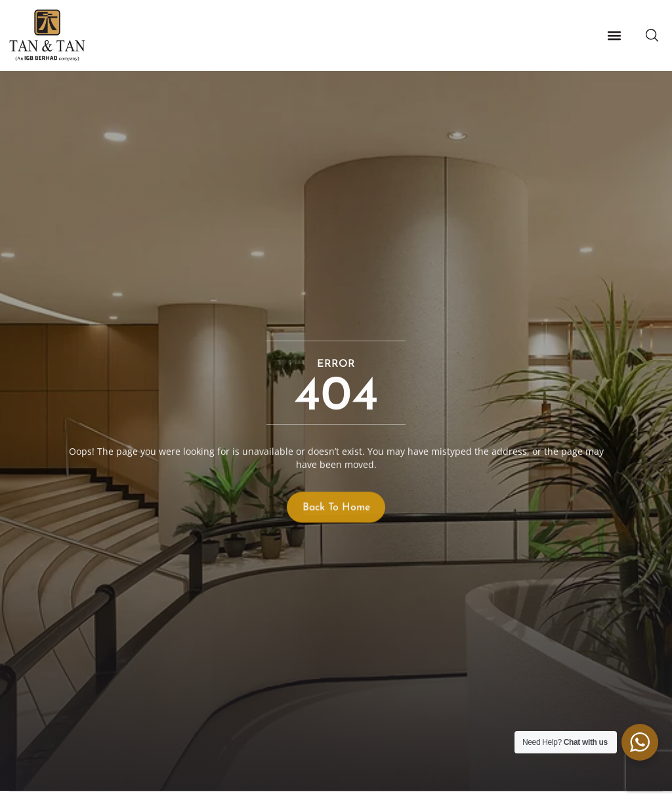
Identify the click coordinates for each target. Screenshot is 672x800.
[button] (614, 36)
